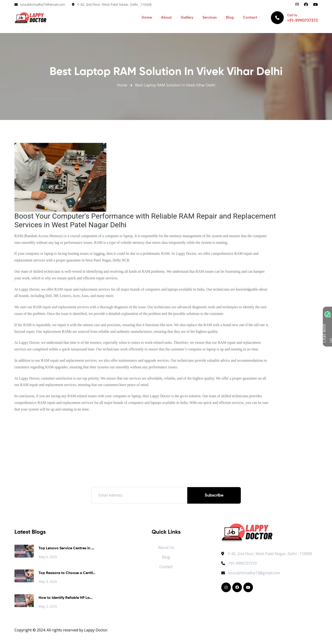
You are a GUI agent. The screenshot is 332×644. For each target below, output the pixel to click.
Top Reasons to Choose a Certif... (67, 573)
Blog (230, 18)
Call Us (294, 18)
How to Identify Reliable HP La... (65, 598)
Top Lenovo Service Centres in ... (66, 548)
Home (147, 18)
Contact (250, 18)
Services (210, 18)
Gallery (187, 18)
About (166, 18)
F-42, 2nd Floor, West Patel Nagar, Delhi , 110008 (114, 4)
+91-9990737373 (239, 563)
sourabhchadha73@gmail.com (43, 4)
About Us (166, 547)
